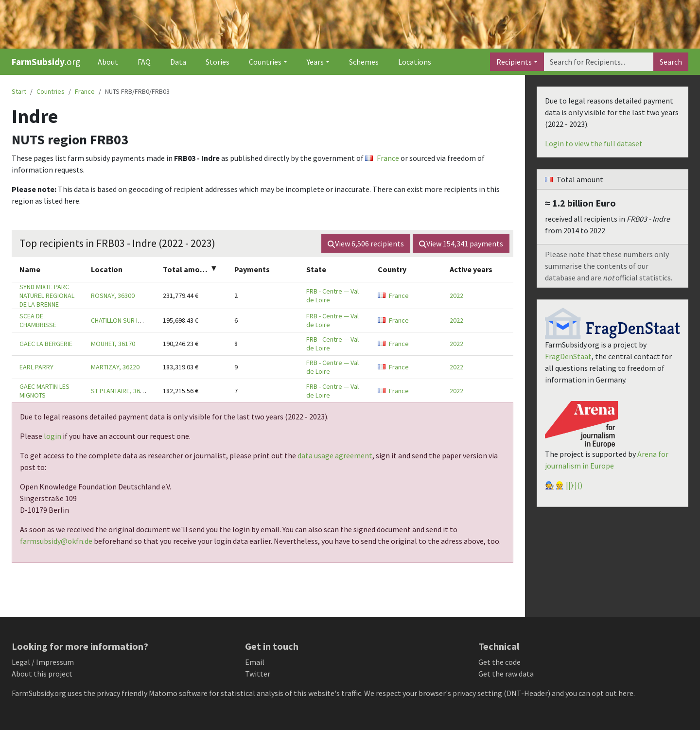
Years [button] (315, 62)
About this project (42, 674)
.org (46, 62)
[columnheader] (47, 269)
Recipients (514, 62)
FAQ (144, 62)
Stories (218, 62)
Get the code (499, 662)
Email (255, 662)
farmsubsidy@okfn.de (56, 541)
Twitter (258, 674)
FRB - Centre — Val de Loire (332, 295)
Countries (51, 91)
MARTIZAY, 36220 (115, 367)
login (52, 436)
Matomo (163, 693)
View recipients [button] (366, 243)
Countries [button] (265, 62)
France (85, 91)
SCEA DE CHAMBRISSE (38, 320)
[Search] (599, 62)
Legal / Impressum (43, 662)
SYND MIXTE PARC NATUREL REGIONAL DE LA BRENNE (47, 295)
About (108, 62)
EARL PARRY (36, 367)
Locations (415, 62)
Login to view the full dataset (594, 143)
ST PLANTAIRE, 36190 (121, 391)
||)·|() (574, 485)
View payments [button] (461, 243)
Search (671, 62)
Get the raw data (506, 674)
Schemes (364, 62)
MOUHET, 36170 (113, 344)
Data (178, 62)
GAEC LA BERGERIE (46, 344)
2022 (456, 295)
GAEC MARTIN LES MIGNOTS (44, 391)
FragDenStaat (568, 356)
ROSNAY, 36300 (113, 295)
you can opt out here (599, 693)
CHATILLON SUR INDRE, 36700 (132, 320)
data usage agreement (335, 455)
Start (19, 91)
